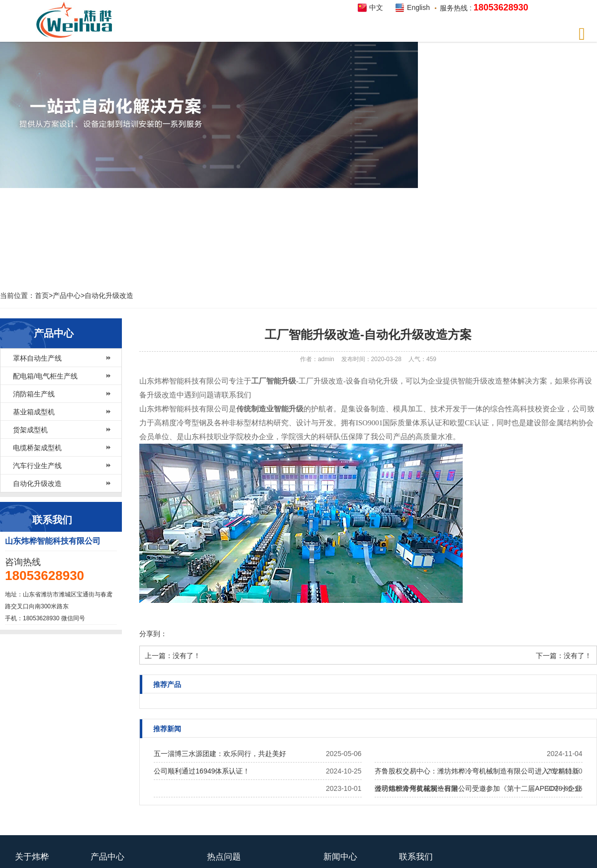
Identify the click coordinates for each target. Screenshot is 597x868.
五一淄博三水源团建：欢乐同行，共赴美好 (220, 754)
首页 (42, 295)
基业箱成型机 (34, 412)
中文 (376, 7)
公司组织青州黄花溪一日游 (416, 788)
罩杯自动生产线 (37, 358)
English (418, 7)
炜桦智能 (77, 20)
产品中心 (67, 295)
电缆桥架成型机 (37, 448)
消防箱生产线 (34, 394)
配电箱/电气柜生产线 (45, 376)
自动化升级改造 (109, 295)
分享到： (153, 634)
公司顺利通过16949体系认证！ (202, 771)
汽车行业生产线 (37, 466)
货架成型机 (30, 430)
